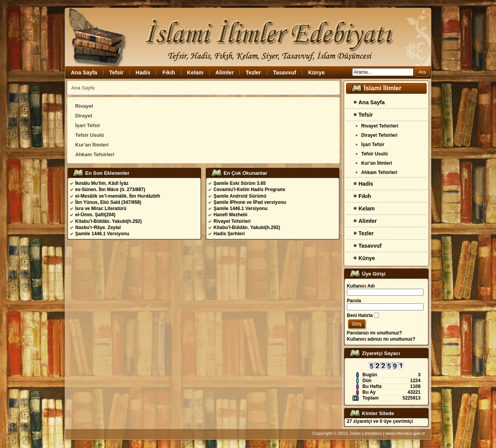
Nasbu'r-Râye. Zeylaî (98, 227)
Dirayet (84, 116)
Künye (316, 72)
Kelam (195, 72)
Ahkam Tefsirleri (95, 154)
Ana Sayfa (84, 72)
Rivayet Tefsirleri (232, 221)
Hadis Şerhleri (229, 234)
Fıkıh (169, 72)
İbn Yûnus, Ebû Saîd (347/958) (108, 202)
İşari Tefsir (88, 125)
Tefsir (116, 72)
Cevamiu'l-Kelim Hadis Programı (249, 190)
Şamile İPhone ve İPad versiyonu (250, 202)
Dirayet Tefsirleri (379, 135)
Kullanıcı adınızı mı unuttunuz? (381, 339)
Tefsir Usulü (90, 135)
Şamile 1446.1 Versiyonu (102, 234)
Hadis (143, 72)
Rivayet (84, 106)
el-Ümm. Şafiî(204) (95, 215)
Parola (354, 301)
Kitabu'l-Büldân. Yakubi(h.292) (108, 221)
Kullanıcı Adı (361, 286)
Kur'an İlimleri (92, 145)
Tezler (253, 72)
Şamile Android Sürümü (240, 196)
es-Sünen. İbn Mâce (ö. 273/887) (110, 190)
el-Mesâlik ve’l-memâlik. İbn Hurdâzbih (118, 196)
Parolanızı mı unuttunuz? (375, 333)
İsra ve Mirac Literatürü (101, 208)
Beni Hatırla (360, 315)
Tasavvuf (285, 72)
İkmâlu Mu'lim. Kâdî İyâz (102, 183)
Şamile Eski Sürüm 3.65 (240, 183)
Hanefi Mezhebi (230, 215)
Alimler (225, 72)
